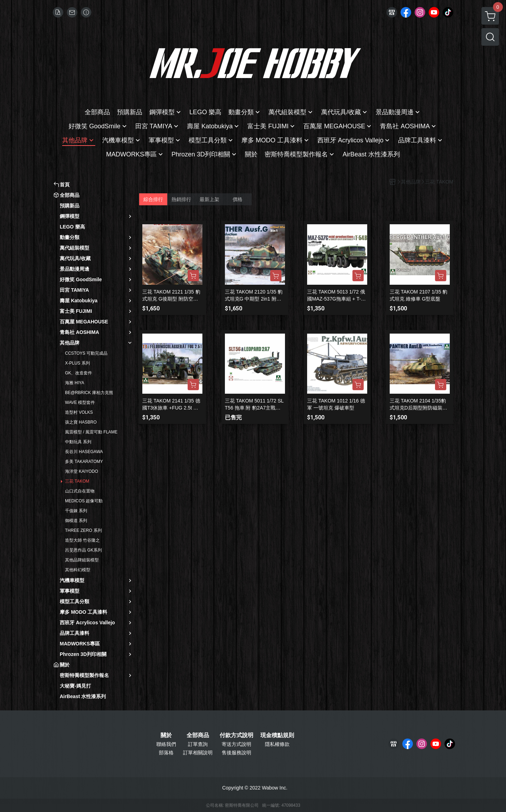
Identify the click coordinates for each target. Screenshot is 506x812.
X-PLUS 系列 (77, 363)
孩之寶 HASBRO (81, 422)
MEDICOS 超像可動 (84, 501)
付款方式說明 (236, 735)
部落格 (166, 753)
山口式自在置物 (80, 491)
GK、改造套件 (79, 373)
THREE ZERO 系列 (83, 530)
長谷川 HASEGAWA (84, 452)
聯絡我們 (166, 744)
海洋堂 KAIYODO (82, 471)
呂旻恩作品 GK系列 (83, 550)
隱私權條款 (277, 744)
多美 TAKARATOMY (84, 462)
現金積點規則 (277, 735)
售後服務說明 (236, 753)
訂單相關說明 (198, 753)
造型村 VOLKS (79, 412)
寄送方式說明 (236, 744)
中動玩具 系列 (78, 442)
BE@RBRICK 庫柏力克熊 (89, 393)
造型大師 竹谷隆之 (82, 540)
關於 (166, 735)
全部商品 (198, 735)
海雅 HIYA (74, 383)
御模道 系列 (76, 521)
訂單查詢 (198, 744)
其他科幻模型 (78, 570)
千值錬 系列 (76, 511)
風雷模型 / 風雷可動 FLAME (91, 432)
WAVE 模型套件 (80, 402)
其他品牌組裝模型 (82, 560)
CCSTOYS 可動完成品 (86, 353)
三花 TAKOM (77, 481)
